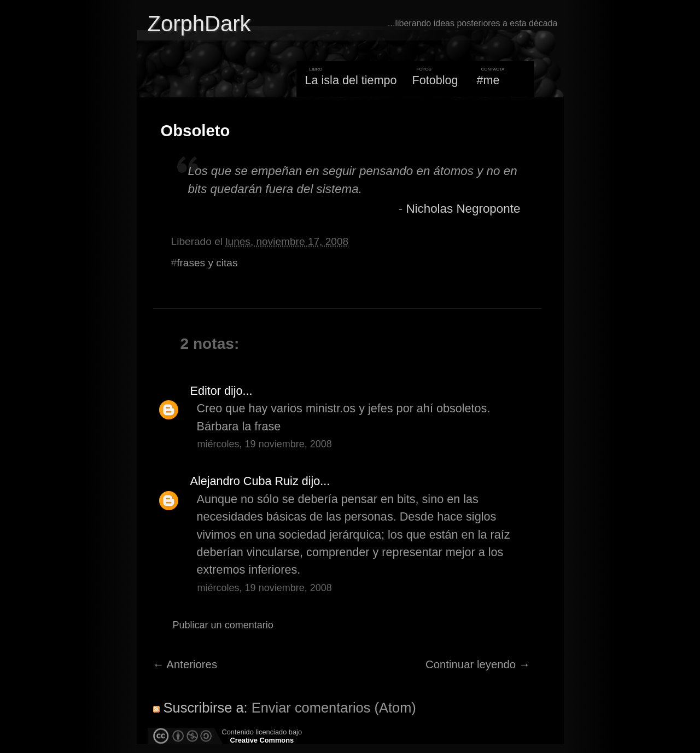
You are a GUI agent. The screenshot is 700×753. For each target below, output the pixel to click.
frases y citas (207, 263)
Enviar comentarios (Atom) (334, 708)
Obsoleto (196, 131)
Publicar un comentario (223, 625)
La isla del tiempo (351, 80)
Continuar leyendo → (478, 664)
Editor (206, 391)
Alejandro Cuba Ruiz (244, 481)
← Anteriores (185, 664)
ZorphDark (199, 24)
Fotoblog (435, 80)
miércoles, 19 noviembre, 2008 (265, 444)
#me (488, 80)
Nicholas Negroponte (463, 209)
